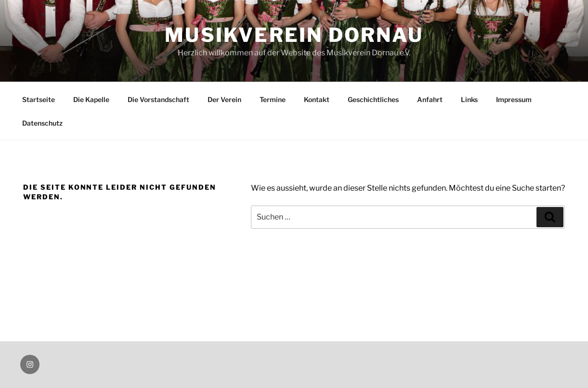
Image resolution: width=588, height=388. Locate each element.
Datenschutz (42, 123)
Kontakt (317, 99)
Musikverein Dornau (294, 35)
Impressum (514, 99)
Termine (273, 99)
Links (469, 99)
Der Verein (224, 99)
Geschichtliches (373, 99)
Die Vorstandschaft (158, 99)
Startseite (39, 99)
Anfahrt (430, 99)
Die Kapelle (91, 99)
